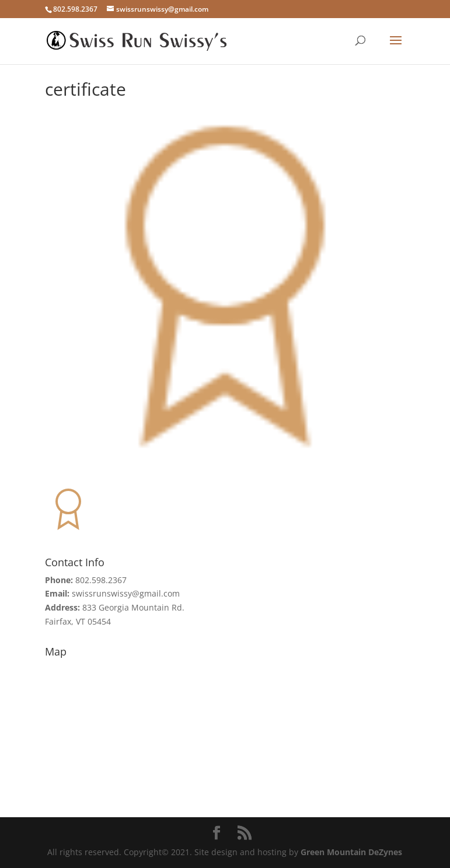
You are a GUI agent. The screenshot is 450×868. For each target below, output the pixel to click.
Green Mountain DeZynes (351, 852)
